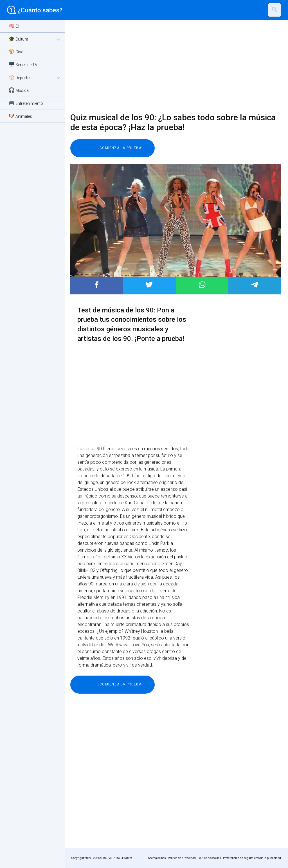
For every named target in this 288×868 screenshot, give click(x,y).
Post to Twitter (149, 285)
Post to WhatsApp (202, 285)
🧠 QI (14, 26)
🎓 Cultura (35, 39)
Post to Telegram (255, 285)
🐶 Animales (20, 116)
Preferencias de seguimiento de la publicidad (252, 858)
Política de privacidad (182, 858)
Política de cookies (209, 858)
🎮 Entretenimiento (26, 103)
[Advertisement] (172, 66)
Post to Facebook (97, 285)
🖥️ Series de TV (23, 64)
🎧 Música (19, 90)
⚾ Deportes (35, 78)
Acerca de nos (157, 858)
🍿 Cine (16, 51)
